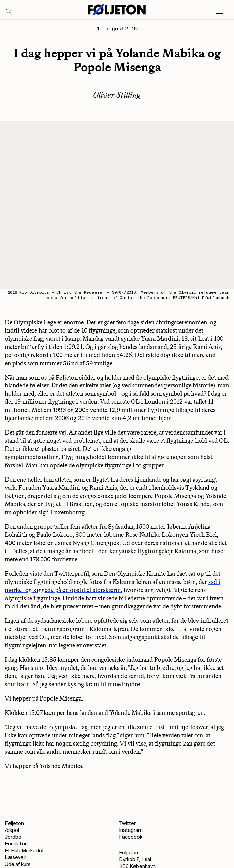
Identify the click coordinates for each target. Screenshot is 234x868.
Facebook (131, 837)
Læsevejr (16, 858)
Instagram (131, 830)
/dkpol (12, 830)
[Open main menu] (220, 11)
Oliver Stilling (117, 95)
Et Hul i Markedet (24, 851)
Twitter (127, 823)
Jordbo (13, 837)
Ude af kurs (18, 864)
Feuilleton (16, 844)
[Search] (9, 12)
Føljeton (14, 823)
